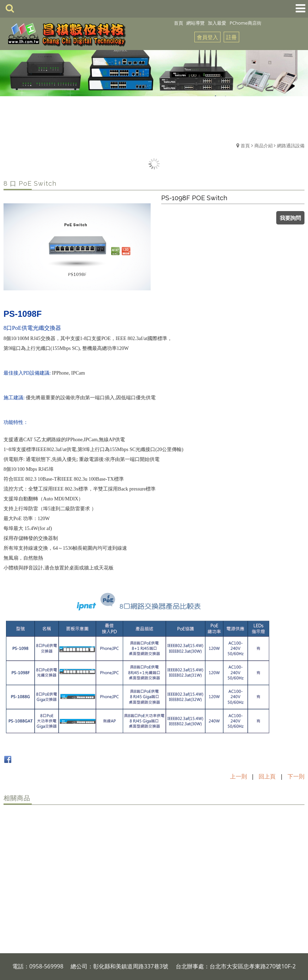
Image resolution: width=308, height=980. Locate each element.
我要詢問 (290, 218)
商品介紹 (264, 146)
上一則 (238, 776)
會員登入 (207, 37)
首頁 (245, 146)
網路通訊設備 (291, 146)
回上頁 (267, 776)
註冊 (231, 37)
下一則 (296, 776)
